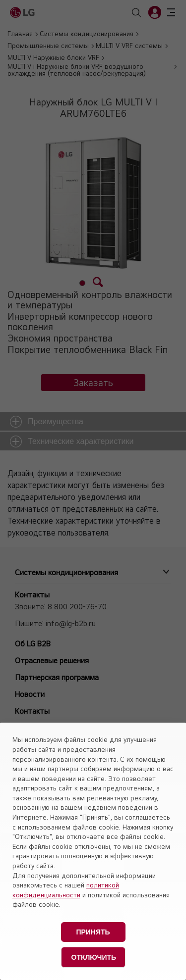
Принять (93, 932)
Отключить (94, 957)
